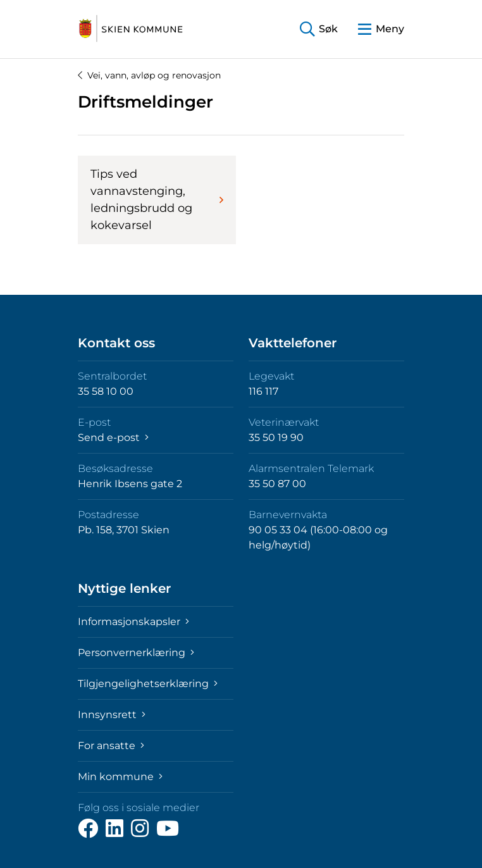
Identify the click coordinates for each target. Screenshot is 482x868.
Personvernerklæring (136, 653)
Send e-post (113, 437)
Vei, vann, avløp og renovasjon (149, 75)
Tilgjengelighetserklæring (148, 684)
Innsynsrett (112, 715)
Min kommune (120, 777)
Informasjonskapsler (133, 622)
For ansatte (111, 746)
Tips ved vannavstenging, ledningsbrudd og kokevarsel (157, 200)
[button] (319, 29)
